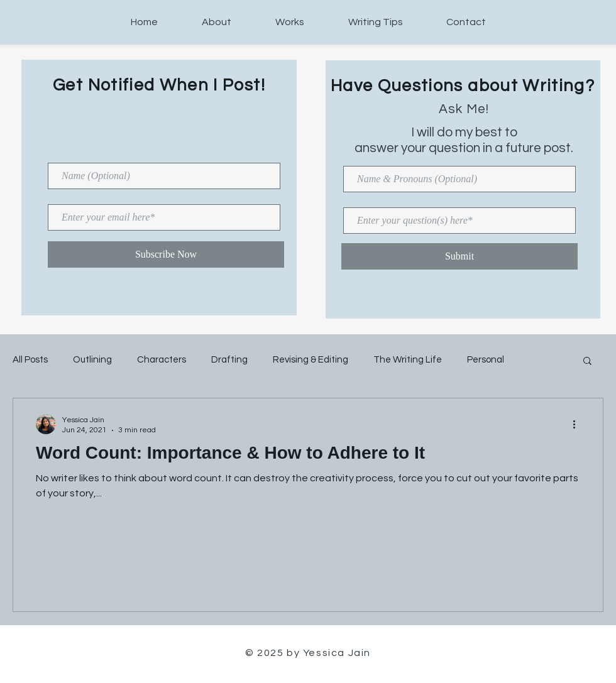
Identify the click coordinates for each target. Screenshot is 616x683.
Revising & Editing (311, 360)
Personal (486, 360)
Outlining (92, 360)
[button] (587, 362)
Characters (162, 360)
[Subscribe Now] (166, 254)
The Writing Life (408, 360)
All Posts (30, 360)
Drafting (229, 360)
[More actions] (578, 424)
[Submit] (459, 256)
